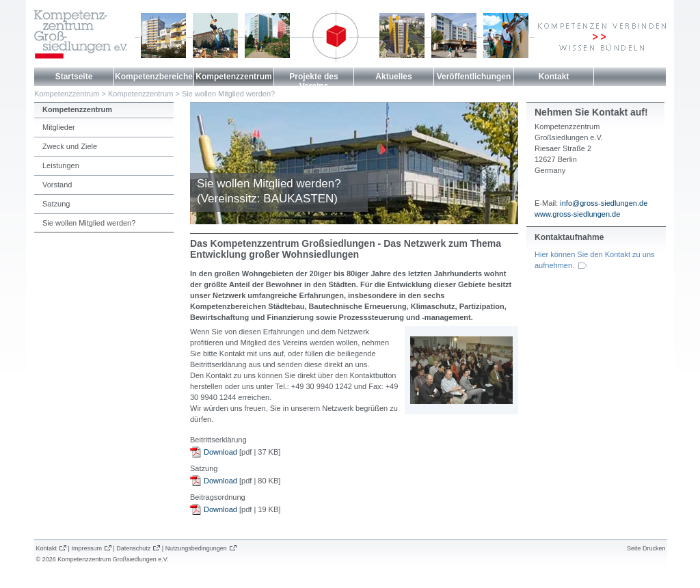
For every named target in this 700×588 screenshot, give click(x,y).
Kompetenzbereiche (154, 77)
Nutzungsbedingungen (196, 548)
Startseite (74, 77)
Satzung (56, 204)
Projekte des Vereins (313, 81)
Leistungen (61, 165)
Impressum (86, 548)
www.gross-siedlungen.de (577, 214)
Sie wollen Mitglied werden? (228, 94)
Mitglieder (59, 127)
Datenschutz (133, 548)
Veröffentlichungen (474, 77)
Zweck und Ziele (70, 146)
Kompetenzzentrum (233, 77)
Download (220, 452)
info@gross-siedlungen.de (604, 203)
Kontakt (554, 77)
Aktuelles (393, 77)
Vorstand (57, 185)
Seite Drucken (646, 548)
